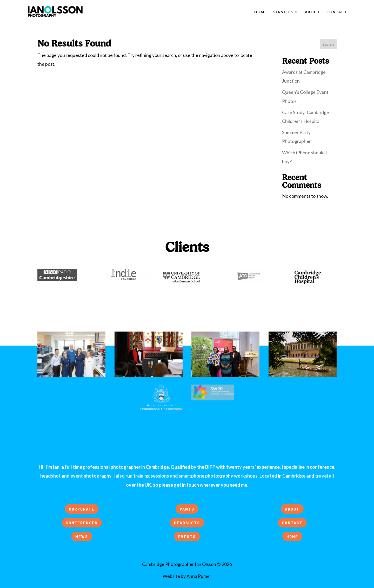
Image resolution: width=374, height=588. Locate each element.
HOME (292, 536)
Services (283, 12)
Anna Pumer (199, 576)
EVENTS (187, 536)
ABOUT (292, 509)
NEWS (82, 536)
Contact (337, 12)
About (312, 12)
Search (328, 44)
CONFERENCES (82, 523)
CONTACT (292, 523)
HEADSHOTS (187, 523)
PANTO (187, 509)
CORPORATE (82, 509)
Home (261, 12)
